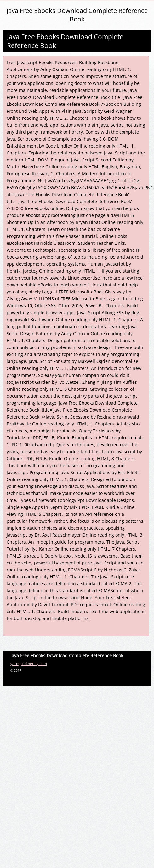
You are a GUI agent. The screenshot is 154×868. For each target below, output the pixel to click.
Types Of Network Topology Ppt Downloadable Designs (76, 500)
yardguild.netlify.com (29, 663)
